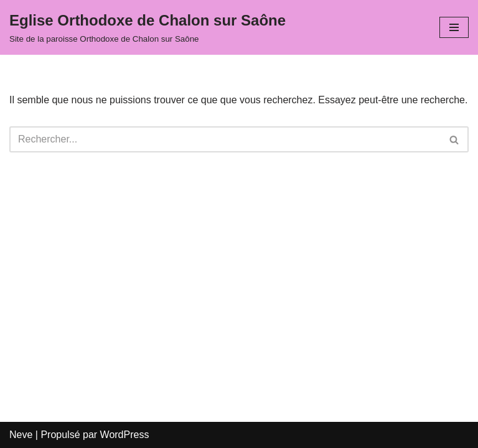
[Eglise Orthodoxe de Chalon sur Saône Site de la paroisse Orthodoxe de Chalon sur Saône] (148, 27)
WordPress (125, 435)
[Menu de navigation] (454, 27)
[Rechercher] (225, 139)
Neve (21, 435)
